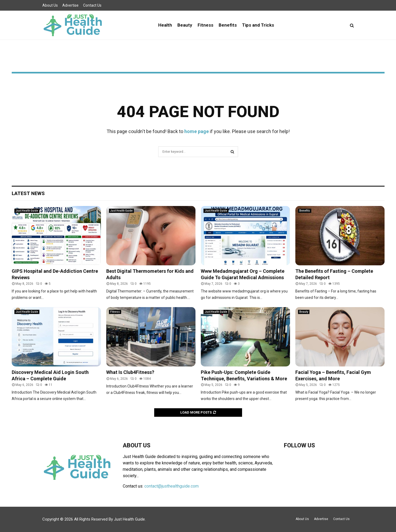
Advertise (70, 5)
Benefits (228, 25)
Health (165, 25)
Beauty (185, 25)
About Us (50, 5)
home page (197, 131)
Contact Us (92, 5)
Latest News (28, 193)
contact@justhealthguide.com (172, 486)
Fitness (205, 25)
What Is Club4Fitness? (130, 372)
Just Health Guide (27, 211)
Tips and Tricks (258, 25)
